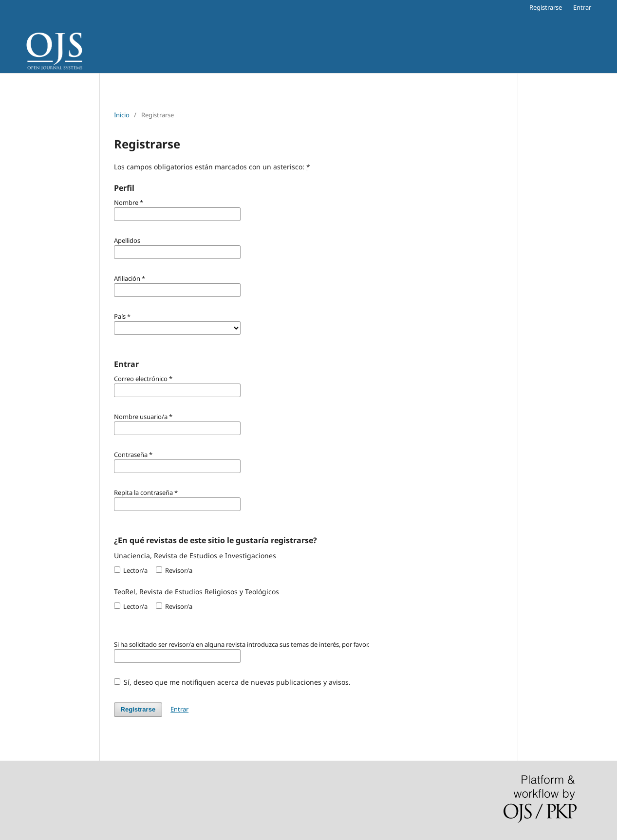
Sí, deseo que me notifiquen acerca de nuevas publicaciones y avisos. (233, 682)
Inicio (122, 115)
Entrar (582, 7)
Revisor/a (174, 570)
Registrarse (546, 7)
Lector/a (131, 570)
